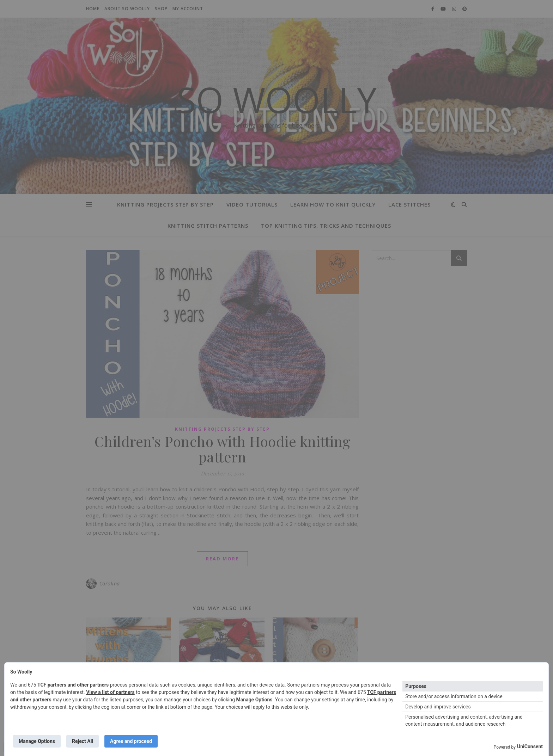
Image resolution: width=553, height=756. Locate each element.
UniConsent (530, 746)
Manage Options (254, 700)
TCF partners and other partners (73, 685)
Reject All (83, 741)
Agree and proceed (131, 741)
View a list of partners (110, 692)
